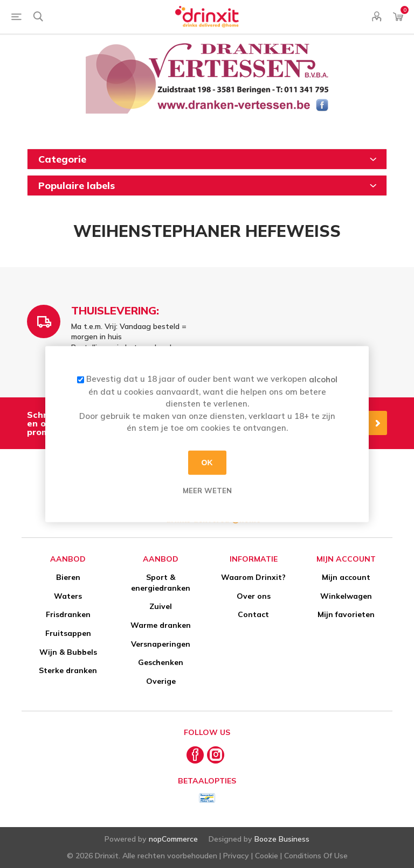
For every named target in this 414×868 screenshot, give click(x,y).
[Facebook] (195, 755)
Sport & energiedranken (161, 583)
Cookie (267, 856)
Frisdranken (68, 614)
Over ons (254, 596)
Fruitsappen (68, 633)
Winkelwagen (346, 596)
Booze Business (282, 839)
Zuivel (161, 606)
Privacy (236, 856)
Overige (161, 681)
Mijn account (346, 577)
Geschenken (161, 662)
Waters (68, 596)
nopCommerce (173, 839)
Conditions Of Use (316, 856)
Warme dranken (161, 625)
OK (207, 463)
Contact (253, 614)
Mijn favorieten (346, 614)
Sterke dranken (68, 670)
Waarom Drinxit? (253, 577)
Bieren (68, 577)
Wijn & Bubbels (68, 652)
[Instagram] (216, 755)
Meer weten (207, 490)
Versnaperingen (161, 644)
